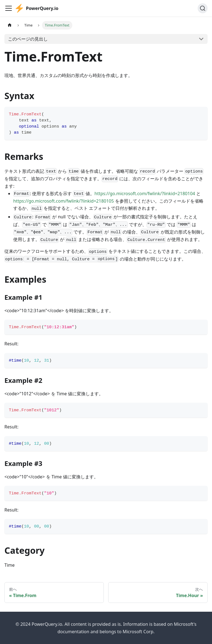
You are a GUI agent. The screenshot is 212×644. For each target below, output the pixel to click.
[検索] (203, 8)
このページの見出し (28, 39)
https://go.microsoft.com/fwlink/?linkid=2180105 (63, 201)
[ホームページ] (10, 25)
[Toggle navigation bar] (9, 8)
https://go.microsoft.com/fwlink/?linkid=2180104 (145, 194)
